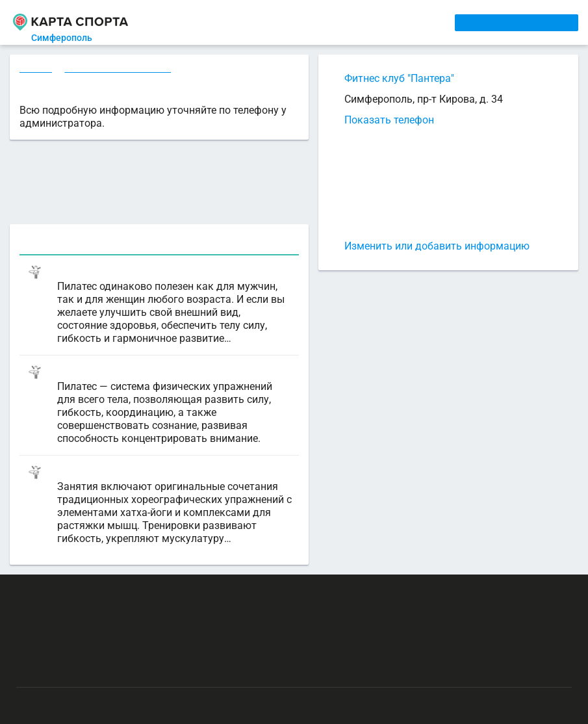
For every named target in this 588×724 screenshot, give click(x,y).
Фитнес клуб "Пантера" (399, 78)
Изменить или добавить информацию (437, 246)
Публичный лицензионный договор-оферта (110, 675)
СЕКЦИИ (215, 22)
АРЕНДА (261, 22)
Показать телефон (389, 120)
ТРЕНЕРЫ (309, 22)
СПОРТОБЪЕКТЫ (378, 22)
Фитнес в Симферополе (120, 70)
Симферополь (70, 38)
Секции (36, 70)
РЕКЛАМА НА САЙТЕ (79, 599)
